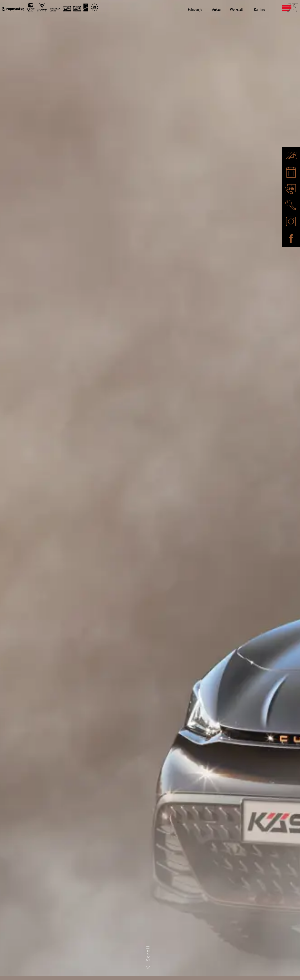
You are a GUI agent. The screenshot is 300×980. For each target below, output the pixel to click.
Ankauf (217, 9)
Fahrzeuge (195, 9)
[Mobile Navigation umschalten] (297, 7)
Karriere (259, 9)
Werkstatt (236, 9)
